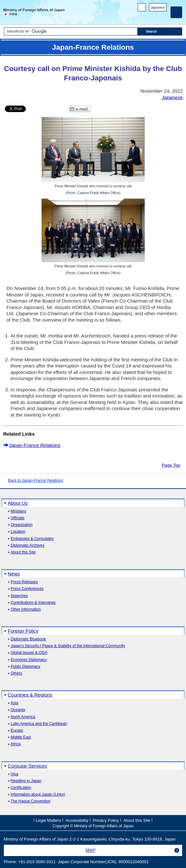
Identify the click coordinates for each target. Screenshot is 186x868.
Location (18, 532)
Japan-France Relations (35, 445)
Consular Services (27, 766)
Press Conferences (27, 589)
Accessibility (77, 820)
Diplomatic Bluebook (28, 639)
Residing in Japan (26, 781)
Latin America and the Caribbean (39, 724)
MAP (91, 850)
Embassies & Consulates (32, 539)
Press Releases (24, 582)
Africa (16, 744)
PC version (142, 9)
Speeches (19, 596)
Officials (17, 518)
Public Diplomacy (25, 667)
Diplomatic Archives (28, 546)
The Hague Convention (30, 801)
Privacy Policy (106, 820)
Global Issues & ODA (29, 653)
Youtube (163, 16)
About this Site (23, 552)
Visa (14, 774)
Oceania (18, 710)
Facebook (147, 16)
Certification (21, 788)
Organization (22, 525)
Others (16, 673)
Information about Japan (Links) (38, 795)
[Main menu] (176, 12)
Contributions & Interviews (33, 603)
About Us (18, 503)
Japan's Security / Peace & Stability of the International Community (68, 646)
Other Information (26, 610)
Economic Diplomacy (29, 660)
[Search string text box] (71, 31)
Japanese (158, 8)
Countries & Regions (30, 695)
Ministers (18, 511)
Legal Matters (49, 820)
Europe (17, 731)
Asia (14, 703)
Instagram (155, 16)
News (14, 574)
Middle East (21, 737)
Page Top (171, 465)
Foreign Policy (23, 631)
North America (23, 717)
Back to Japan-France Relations (36, 480)
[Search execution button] (160, 31)
